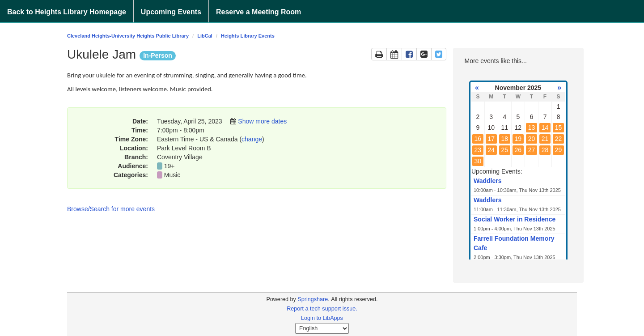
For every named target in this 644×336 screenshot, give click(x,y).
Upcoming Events (171, 12)
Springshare (313, 299)
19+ (169, 166)
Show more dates (262, 121)
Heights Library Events (248, 36)
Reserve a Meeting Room (258, 12)
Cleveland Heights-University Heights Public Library (128, 36)
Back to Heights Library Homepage (67, 12)
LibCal (205, 36)
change (252, 139)
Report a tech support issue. (322, 309)
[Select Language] (322, 328)
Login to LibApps (322, 318)
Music (172, 175)
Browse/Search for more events (111, 209)
